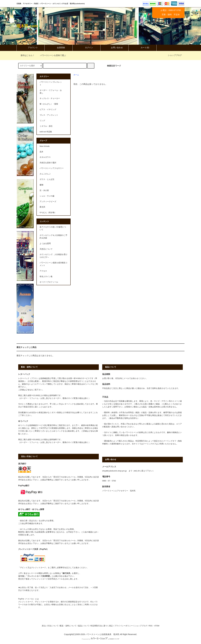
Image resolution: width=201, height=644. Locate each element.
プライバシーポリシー (124, 626)
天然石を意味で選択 (48, 163)
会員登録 (59, 48)
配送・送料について (68, 626)
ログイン (87, 48)
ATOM (157, 626)
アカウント (30, 48)
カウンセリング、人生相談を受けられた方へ (53, 256)
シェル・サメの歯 (47, 196)
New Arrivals (45, 146)
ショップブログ (175, 55)
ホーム (76, 75)
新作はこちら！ (26, 55)
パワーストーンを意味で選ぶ (51, 55)
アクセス (43, 271)
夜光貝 (42, 207)
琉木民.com (27, 26)
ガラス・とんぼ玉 (47, 179)
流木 (41, 152)
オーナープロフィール (49, 282)
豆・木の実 (44, 190)
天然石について (46, 249)
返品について (84, 626)
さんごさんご (45, 174)
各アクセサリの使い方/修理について (53, 228)
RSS (151, 626)
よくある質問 (45, 244)
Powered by (100, 639)
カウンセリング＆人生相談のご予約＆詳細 (53, 237)
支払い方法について (50, 626)
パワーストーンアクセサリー (52, 168)
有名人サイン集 (46, 277)
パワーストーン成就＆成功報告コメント (53, 264)
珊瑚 (41, 185)
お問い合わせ (114, 48)
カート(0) (142, 48)
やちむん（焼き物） (48, 213)
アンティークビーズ (48, 202)
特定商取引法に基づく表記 (102, 626)
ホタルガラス (45, 157)
